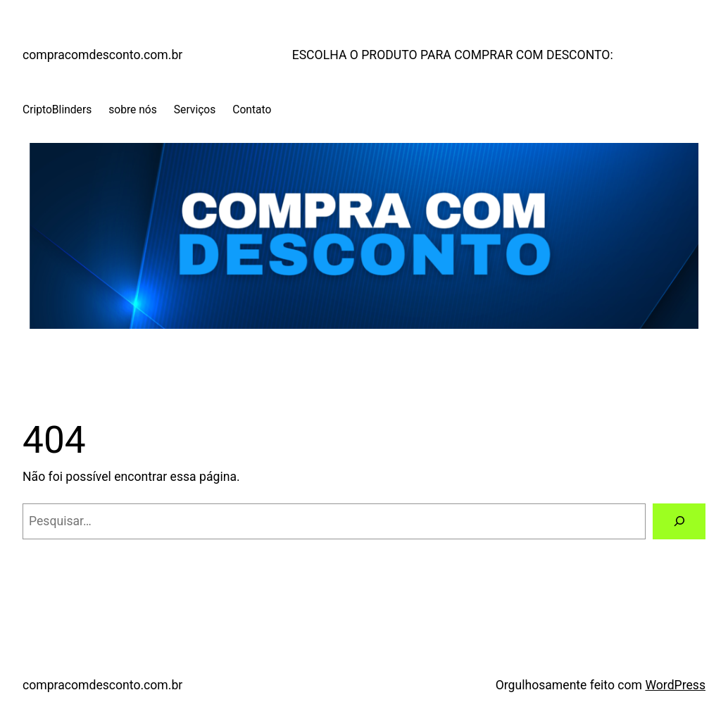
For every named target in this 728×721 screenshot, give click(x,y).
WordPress (675, 685)
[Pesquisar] (679, 522)
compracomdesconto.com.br (102, 55)
